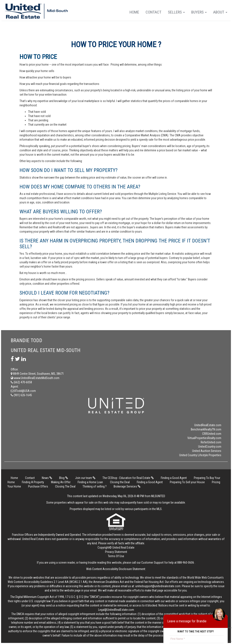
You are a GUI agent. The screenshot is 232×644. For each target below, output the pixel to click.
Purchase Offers (38, 486)
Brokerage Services (127, 486)
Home (134, 12)
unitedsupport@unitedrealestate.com (158, 586)
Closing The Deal (65, 486)
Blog (64, 478)
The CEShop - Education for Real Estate (128, 478)
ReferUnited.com (211, 442)
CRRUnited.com (212, 434)
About (220, 12)
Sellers (176, 12)
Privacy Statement (116, 552)
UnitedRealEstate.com (208, 425)
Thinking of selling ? (95, 486)
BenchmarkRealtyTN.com (206, 429)
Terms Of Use (116, 556)
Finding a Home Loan (90, 482)
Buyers (199, 12)
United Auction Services (207, 451)
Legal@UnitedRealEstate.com (116, 610)
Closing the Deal (120, 482)
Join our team (85, 478)
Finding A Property (33, 482)
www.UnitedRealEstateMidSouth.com (35, 378)
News (47, 478)
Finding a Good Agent (174, 478)
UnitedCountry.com (210, 447)
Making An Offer (61, 482)
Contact (154, 12)
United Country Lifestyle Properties (200, 455)
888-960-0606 (186, 563)
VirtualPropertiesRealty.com (204, 438)
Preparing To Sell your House (187, 482)
